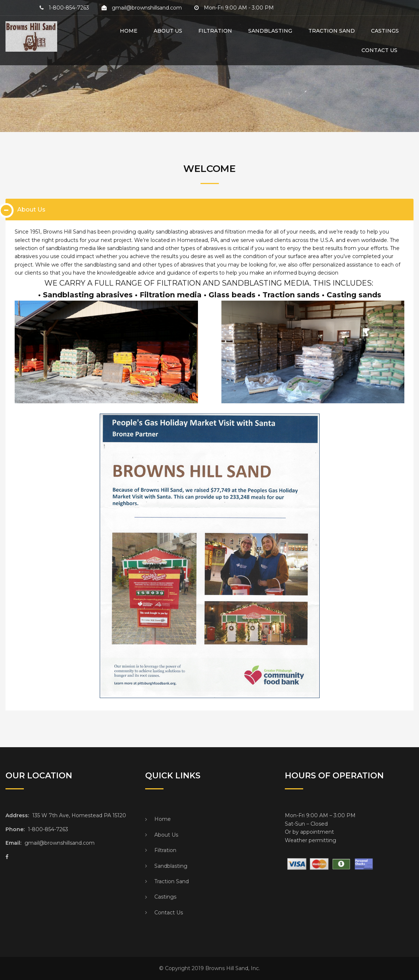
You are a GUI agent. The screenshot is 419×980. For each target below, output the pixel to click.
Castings (385, 31)
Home (129, 31)
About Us (168, 31)
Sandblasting (270, 31)
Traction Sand (332, 31)
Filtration (215, 31)
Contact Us (375, 50)
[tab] (210, 210)
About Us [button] (31, 210)
